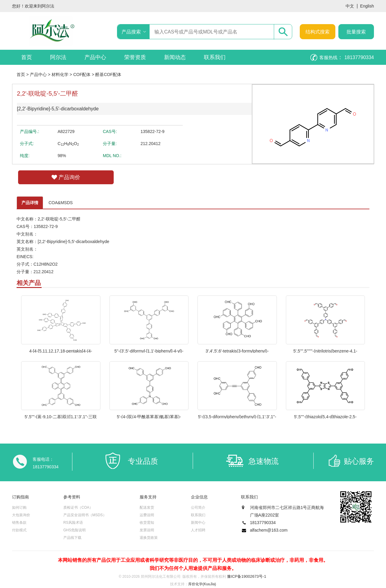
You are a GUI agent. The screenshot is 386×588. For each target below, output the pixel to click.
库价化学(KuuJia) (202, 584)
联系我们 (215, 57)
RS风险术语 (73, 523)
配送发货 (147, 507)
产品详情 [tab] (30, 203)
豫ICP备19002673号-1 (247, 576)
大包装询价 (21, 515)
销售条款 (19, 523)
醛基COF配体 (108, 74)
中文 (350, 6)
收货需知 (147, 523)
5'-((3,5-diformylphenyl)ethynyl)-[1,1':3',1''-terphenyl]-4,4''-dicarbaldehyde (237, 416)
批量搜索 (356, 32)
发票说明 (147, 530)
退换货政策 (149, 538)
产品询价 (66, 177)
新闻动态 (175, 57)
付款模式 (19, 530)
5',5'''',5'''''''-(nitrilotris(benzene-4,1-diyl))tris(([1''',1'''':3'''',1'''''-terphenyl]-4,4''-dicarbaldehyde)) (325, 351)
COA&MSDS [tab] (61, 203)
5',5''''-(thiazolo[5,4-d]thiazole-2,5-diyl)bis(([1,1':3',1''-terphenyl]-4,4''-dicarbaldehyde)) (325, 416)
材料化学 (60, 74)
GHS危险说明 (74, 530)
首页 (27, 57)
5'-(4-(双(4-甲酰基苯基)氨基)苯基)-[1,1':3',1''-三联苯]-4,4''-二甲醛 (149, 416)
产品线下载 (72, 538)
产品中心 (95, 57)
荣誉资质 (135, 57)
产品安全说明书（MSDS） (85, 515)
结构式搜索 (318, 32)
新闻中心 (198, 523)
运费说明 (147, 515)
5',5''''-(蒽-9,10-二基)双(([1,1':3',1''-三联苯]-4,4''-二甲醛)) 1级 (61, 416)
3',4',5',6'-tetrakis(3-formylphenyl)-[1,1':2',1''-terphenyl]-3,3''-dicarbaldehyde (237, 351)
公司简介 (198, 507)
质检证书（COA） (78, 507)
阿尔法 (58, 57)
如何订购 (19, 507)
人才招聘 (198, 530)
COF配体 (82, 74)
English (367, 6)
